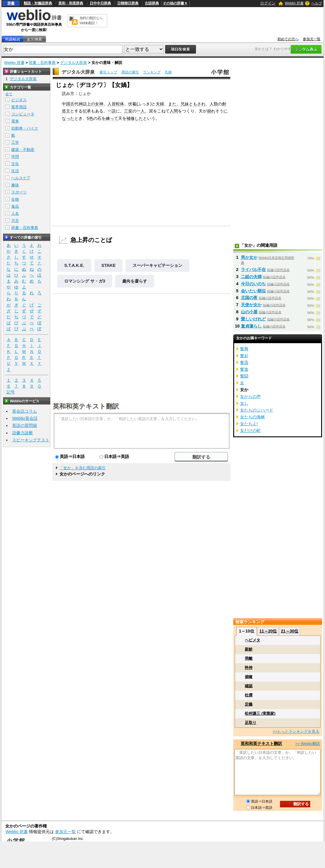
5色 (90, 118)
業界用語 (19, 107)
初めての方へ (288, 39)
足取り (251, 723)
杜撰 (249, 695)
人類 (214, 104)
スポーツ (19, 192)
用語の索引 (130, 72)
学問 (15, 157)
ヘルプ (317, 3)
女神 (99, 104)
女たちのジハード (257, 410)
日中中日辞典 (100, 3)
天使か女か (251, 305)
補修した (135, 118)
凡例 (168, 72)
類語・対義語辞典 (38, 3)
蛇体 (120, 104)
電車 (15, 121)
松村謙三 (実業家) (260, 713)
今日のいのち (253, 284)
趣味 (15, 185)
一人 (141, 111)
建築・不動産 (23, 150)
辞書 (11, 3)
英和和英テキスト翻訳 (86, 406)
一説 (112, 111)
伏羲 (132, 104)
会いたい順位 (253, 291)
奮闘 (244, 376)
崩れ (211, 111)
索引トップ (108, 72)
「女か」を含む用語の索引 (83, 468)
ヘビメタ (252, 640)
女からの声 (250, 396)
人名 (15, 213)
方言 (15, 221)
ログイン (268, 3)
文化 (15, 164)
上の (91, 104)
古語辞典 (152, 3)
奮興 (244, 349)
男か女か (249, 257)
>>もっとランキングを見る (296, 731)
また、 (174, 104)
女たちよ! (249, 424)
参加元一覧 (312, 39)
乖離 (249, 658)
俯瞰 (249, 677)
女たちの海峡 (252, 417)
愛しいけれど (253, 319)
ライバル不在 (253, 270)
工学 (15, 142)
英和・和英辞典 (71, 3)
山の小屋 (249, 312)
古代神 (76, 104)
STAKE (109, 265)
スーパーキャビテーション (157, 265)
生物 (15, 199)
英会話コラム (25, 411)
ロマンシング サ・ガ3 (85, 281)
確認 (249, 686)
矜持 (249, 668)
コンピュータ (23, 114)
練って (112, 118)
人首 (112, 104)
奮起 (244, 356)
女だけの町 (250, 430)
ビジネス (19, 100)
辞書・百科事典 (42, 63)
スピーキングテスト (31, 440)
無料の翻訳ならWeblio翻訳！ (91, 21)
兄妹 (185, 104)
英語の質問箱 (25, 425)
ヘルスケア (21, 178)
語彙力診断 (22, 433)
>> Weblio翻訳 (308, 744)
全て (9, 94)
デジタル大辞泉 (74, 63)
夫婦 (160, 104)
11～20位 (268, 631)
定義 (249, 704)
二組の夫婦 (251, 277)
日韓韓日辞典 (128, 3)
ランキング (152, 72)
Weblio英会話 (25, 418)
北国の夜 (249, 298)
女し (244, 403)
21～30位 (290, 631)
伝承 (87, 111)
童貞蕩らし (251, 326)
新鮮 (249, 649)
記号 (11, 392)
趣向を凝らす (135, 281)
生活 (15, 171)
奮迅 (244, 362)
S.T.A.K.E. (74, 265)
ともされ (197, 104)
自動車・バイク (25, 128)
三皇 (128, 111)
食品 (15, 206)
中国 (66, 104)
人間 (174, 111)
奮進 (244, 369)
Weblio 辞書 (294, 3)
